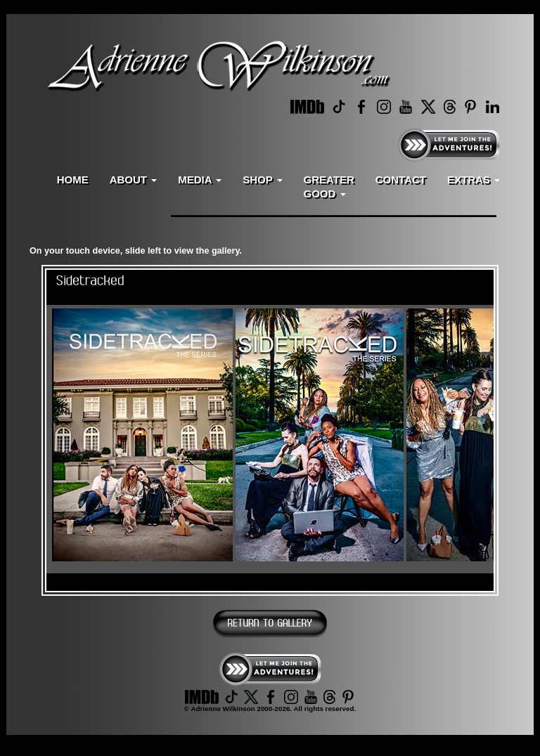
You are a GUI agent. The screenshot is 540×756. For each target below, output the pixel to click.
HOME (73, 180)
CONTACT (401, 180)
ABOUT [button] (134, 180)
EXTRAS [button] (474, 180)
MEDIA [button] (200, 180)
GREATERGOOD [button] (329, 187)
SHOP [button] (262, 180)
